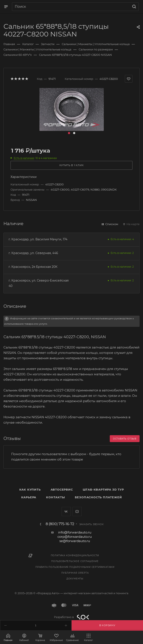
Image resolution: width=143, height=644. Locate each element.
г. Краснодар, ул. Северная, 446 (33, 253)
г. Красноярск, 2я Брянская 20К (33, 267)
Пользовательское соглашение (75, 561)
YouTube (77, 511)
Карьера (29, 497)
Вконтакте (66, 511)
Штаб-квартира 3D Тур (103, 489)
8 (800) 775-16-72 (60, 524)
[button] (69, 133)
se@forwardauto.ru (75, 541)
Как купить (30, 489)
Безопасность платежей (98, 497)
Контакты (55, 497)
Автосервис (62, 489)
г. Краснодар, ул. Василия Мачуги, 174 (38, 239)
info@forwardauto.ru (75, 532)
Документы (75, 579)
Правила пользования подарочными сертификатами (75, 567)
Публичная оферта (75, 573)
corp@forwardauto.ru (75, 537)
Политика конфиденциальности (75, 555)
